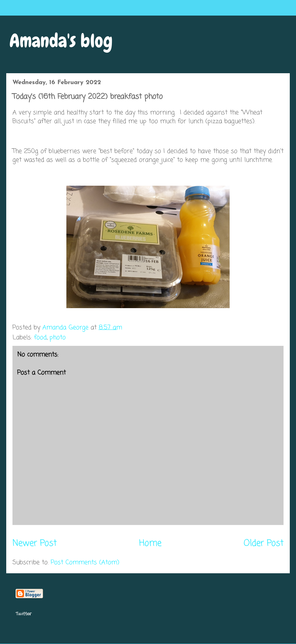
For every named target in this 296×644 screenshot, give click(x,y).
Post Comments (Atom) (85, 563)
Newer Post (35, 544)
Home (150, 544)
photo (58, 338)
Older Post (264, 544)
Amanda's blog (61, 41)
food (40, 338)
